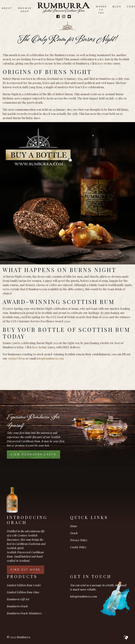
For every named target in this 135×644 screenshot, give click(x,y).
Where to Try (101, 10)
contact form (16, 358)
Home (74, 526)
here (101, 63)
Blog (117, 7)
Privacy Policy (79, 540)
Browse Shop (25, 10)
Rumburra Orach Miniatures (24, 613)
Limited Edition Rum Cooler (24, 585)
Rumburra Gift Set (18, 599)
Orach (74, 533)
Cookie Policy (78, 547)
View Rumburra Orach (33, 454)
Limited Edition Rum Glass (23, 592)
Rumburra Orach (17, 606)
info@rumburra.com (50, 358)
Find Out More (25, 570)
